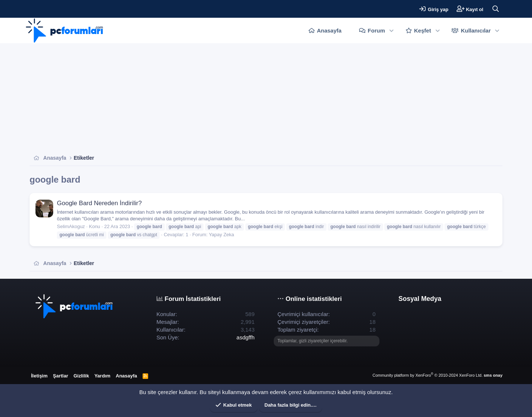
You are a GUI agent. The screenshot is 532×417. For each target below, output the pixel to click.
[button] (391, 30)
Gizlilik (81, 376)
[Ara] (495, 9)
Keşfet (423, 30)
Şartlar (60, 376)
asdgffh (245, 337)
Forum (376, 30)
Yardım (102, 376)
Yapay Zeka (221, 235)
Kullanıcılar (476, 30)
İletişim (39, 376)
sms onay (493, 375)
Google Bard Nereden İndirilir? (99, 203)
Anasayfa (329, 30)
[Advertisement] (251, 99)
